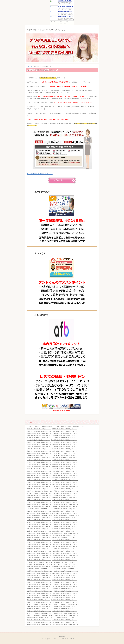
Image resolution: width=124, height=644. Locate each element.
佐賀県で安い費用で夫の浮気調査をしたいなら (39, 471)
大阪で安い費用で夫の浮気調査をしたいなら (38, 456)
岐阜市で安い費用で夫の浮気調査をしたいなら (39, 536)
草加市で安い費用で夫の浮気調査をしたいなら (39, 598)
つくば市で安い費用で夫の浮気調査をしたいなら (39, 613)
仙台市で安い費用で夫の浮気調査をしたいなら (65, 489)
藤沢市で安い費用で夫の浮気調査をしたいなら (65, 536)
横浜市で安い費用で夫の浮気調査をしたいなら (65, 478)
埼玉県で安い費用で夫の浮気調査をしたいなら (39, 438)
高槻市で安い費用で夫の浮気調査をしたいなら (39, 551)
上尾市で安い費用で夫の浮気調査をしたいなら (65, 609)
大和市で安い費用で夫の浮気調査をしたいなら (39, 607)
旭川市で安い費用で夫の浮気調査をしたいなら (39, 553)
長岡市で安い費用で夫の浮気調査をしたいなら (65, 578)
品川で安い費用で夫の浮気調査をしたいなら (64, 549)
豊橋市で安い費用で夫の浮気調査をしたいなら (65, 542)
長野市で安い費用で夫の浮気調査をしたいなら (39, 542)
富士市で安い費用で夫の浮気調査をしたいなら (39, 595)
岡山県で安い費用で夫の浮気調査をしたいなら (39, 462)
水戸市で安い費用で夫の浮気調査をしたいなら (39, 584)
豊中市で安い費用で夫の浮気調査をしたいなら (65, 540)
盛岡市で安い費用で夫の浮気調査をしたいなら (39, 573)
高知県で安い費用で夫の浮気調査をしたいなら (39, 469)
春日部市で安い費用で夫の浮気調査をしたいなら (39, 604)
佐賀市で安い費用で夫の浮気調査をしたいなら (39, 602)
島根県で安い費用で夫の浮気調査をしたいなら (65, 460)
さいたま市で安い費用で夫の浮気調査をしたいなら (66, 487)
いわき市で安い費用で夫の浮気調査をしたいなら (65, 555)
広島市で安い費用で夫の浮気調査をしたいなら (39, 489)
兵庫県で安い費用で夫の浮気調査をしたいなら (63, 456)
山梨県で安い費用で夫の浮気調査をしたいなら (39, 447)
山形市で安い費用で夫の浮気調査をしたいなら (65, 593)
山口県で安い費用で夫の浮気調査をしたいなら (39, 464)
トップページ (29, 66)
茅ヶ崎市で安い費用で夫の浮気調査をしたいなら (66, 604)
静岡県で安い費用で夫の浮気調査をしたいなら (65, 449)
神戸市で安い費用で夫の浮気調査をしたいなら (65, 482)
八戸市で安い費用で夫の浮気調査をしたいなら (65, 602)
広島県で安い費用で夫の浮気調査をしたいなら (65, 462)
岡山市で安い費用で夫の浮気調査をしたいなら (39, 502)
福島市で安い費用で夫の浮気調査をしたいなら (65, 573)
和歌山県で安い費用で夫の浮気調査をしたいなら (65, 458)
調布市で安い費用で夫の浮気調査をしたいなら (39, 611)
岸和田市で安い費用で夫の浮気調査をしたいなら (65, 624)
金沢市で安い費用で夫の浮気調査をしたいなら (65, 522)
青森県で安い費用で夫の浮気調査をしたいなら (73, 427)
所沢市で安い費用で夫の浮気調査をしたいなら (39, 558)
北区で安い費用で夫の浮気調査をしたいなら (38, 562)
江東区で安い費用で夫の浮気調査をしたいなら (65, 524)
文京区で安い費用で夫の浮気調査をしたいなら (66, 615)
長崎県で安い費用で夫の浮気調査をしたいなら (65, 471)
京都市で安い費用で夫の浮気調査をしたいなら (39, 484)
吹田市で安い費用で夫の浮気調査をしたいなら (65, 551)
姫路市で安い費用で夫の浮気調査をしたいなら (65, 511)
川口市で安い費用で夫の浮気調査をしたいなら (66, 509)
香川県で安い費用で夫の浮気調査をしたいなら (39, 467)
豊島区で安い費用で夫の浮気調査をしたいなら (39, 578)
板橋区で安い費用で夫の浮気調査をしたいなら (39, 513)
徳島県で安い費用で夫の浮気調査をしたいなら (65, 464)
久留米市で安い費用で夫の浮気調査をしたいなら (39, 571)
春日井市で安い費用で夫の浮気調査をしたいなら (66, 569)
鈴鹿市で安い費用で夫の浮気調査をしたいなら (39, 624)
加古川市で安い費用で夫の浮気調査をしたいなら (65, 587)
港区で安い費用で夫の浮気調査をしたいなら (38, 618)
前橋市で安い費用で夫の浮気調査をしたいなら (65, 558)
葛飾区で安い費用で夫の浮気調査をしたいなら (39, 529)
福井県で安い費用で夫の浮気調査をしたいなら (65, 444)
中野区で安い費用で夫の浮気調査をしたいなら (65, 567)
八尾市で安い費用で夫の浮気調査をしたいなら (39, 587)
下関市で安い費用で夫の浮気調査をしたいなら (39, 580)
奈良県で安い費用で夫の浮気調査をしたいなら (39, 458)
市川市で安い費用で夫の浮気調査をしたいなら (65, 520)
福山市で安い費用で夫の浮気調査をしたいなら (39, 524)
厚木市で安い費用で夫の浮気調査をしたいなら (39, 609)
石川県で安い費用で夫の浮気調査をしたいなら (39, 444)
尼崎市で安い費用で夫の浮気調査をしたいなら (39, 527)
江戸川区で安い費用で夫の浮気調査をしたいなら (65, 504)
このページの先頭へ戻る (94, 417)
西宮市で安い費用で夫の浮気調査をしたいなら (65, 518)
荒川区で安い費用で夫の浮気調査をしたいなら (39, 620)
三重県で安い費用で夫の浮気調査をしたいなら (65, 451)
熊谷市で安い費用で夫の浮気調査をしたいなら (39, 622)
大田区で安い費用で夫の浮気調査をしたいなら (65, 502)
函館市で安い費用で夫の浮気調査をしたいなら (39, 582)
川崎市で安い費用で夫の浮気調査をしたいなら (39, 487)
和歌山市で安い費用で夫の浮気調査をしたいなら (65, 547)
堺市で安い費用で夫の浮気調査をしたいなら (65, 493)
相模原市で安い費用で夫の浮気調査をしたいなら (65, 498)
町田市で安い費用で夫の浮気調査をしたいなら (65, 529)
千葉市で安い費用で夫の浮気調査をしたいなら (66, 491)
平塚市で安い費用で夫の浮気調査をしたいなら (66, 591)
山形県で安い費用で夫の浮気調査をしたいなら (65, 431)
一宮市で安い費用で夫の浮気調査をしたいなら (39, 544)
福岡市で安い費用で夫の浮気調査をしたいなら (65, 484)
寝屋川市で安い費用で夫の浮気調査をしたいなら (64, 600)
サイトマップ (62, 636)
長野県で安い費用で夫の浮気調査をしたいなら (65, 447)
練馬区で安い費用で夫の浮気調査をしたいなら (39, 500)
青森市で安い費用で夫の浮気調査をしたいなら (66, 571)
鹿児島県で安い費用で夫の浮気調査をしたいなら (65, 476)
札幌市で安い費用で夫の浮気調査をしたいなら (39, 482)
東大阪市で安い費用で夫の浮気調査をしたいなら (66, 516)
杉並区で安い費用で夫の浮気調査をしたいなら (39, 511)
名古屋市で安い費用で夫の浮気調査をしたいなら (65, 480)
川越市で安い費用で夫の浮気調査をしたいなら (39, 555)
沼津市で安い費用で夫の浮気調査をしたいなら (65, 622)
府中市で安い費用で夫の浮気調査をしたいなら (39, 593)
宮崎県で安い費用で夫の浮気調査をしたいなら (39, 476)
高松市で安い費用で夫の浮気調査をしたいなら (39, 533)
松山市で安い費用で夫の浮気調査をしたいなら (65, 513)
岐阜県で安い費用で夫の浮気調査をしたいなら (39, 449)
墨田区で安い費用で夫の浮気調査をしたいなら (65, 595)
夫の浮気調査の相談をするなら (40, 174)
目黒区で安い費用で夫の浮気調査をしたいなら (65, 584)
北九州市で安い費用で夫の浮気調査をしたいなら (39, 491)
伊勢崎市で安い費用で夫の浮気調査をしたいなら (39, 615)
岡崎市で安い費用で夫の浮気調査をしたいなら (65, 544)
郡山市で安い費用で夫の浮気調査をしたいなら (39, 560)
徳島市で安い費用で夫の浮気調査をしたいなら (65, 589)
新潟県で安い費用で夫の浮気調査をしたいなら (39, 442)
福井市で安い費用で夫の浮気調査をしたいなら (39, 589)
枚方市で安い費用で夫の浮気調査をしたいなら (39, 538)
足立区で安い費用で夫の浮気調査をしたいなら (39, 504)
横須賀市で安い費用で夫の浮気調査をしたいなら (65, 533)
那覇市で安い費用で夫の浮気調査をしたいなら (39, 567)
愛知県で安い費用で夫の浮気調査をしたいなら (39, 451)
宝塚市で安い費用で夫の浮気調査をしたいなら (65, 607)
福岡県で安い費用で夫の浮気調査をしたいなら (65, 469)
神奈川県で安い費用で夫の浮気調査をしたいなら (64, 440)
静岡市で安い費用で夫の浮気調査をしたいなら (65, 500)
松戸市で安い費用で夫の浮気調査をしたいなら (39, 518)
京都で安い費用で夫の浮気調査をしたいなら (64, 453)
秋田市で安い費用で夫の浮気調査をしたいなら (63, 564)
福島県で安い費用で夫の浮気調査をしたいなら (39, 433)
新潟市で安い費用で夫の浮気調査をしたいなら (39, 496)
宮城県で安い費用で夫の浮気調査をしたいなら (65, 429)
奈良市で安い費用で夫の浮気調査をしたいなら (39, 549)
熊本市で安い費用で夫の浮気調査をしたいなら (39, 498)
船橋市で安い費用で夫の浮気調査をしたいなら (39, 507)
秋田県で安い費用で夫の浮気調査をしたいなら (39, 431)
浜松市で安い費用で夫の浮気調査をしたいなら (65, 496)
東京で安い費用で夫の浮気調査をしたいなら (38, 440)
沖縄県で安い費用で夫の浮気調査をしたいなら (39, 478)
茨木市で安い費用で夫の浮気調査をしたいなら (65, 582)
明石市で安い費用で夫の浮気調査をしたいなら (39, 575)
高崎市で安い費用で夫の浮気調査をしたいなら (39, 547)
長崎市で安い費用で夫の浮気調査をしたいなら (65, 527)
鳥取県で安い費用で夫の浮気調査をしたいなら (39, 460)
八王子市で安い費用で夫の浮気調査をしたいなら (39, 509)
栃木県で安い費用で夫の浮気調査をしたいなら (39, 436)
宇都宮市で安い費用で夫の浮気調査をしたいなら (39, 516)
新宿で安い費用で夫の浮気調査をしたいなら (38, 564)
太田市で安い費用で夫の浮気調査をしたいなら (65, 611)
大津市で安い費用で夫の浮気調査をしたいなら (65, 560)
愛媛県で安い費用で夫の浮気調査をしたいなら (65, 467)
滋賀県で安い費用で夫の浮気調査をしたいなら (39, 453)
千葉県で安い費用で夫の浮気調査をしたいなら (65, 438)
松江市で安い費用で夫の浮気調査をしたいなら (66, 613)
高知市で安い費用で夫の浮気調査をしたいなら (65, 553)
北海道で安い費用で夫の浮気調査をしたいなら (47, 427)
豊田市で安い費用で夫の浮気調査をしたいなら (65, 531)
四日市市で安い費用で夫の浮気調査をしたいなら (39, 569)
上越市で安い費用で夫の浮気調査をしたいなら (65, 620)
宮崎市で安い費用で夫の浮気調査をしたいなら (39, 540)
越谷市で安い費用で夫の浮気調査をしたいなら (63, 562)
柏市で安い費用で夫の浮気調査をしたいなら (64, 538)
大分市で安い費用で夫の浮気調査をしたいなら (39, 522)
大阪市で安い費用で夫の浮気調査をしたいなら (39, 480)
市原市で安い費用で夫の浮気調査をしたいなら (65, 580)
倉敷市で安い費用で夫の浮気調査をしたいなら (46, 30)
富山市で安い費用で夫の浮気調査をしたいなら (39, 531)
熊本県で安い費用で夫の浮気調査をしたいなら (39, 473)
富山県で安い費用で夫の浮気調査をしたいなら (65, 442)
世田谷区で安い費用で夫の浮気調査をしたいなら (39, 493)
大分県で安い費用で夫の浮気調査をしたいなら (65, 473)
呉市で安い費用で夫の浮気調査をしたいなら (38, 600)
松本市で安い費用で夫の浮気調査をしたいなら (65, 598)
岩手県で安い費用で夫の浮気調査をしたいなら (39, 429)
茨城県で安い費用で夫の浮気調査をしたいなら (65, 433)
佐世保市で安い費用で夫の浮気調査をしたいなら (39, 591)
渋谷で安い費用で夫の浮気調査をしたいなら (63, 618)
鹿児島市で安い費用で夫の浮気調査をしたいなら (65, 507)
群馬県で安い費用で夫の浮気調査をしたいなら (65, 436)
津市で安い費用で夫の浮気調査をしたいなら (64, 575)
